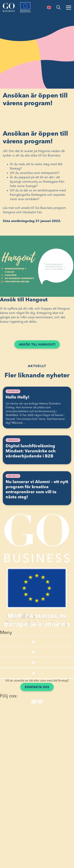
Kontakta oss (37, 687)
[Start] (9, 7)
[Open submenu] (34, 642)
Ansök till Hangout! (37, 345)
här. (40, 212)
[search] (58, 7)
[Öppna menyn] (69, 8)
